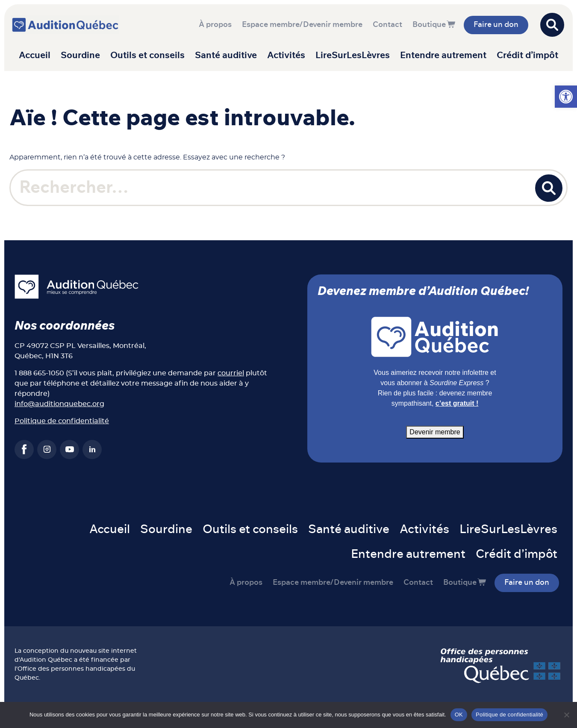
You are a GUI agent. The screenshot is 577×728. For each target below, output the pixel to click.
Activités (286, 55)
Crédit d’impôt (527, 55)
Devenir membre (435, 432)
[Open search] (552, 25)
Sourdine (80, 55)
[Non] (566, 715)
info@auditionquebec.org (59, 404)
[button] (566, 97)
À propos (215, 25)
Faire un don (496, 25)
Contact (387, 25)
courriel (231, 373)
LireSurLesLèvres (353, 55)
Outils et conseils (147, 55)
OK (459, 715)
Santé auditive (226, 55)
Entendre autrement (443, 55)
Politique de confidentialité (62, 421)
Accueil (35, 55)
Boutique (429, 25)
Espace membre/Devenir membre (302, 25)
